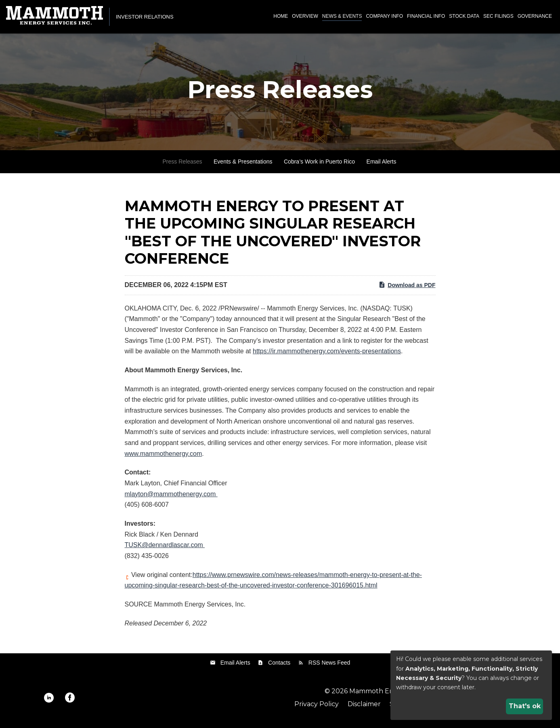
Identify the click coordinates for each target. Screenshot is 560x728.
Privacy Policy (317, 709)
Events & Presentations (243, 166)
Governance (535, 16)
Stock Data (464, 16)
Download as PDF (407, 289)
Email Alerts (382, 166)
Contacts (279, 667)
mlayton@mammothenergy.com (171, 498)
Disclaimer (364, 709)
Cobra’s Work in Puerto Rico (319, 166)
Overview (305, 16)
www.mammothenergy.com (164, 458)
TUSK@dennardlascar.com (165, 549)
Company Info (384, 16)
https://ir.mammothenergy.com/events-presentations (327, 356)
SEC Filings (498, 16)
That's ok (525, 706)
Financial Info (426, 16)
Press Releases (182, 166)
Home (281, 16)
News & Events (342, 16)
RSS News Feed (329, 667)
